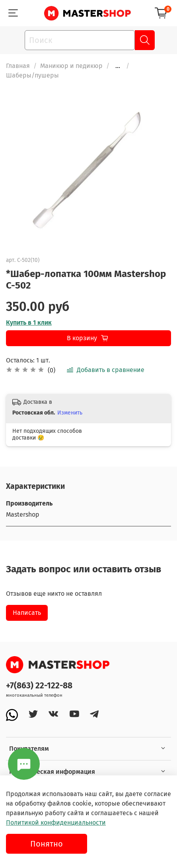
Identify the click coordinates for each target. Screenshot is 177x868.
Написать (27, 613)
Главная (18, 66)
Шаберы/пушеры (32, 75)
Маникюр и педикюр (71, 66)
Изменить (70, 413)
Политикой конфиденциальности (56, 822)
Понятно (47, 844)
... (118, 66)
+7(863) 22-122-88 (39, 686)
